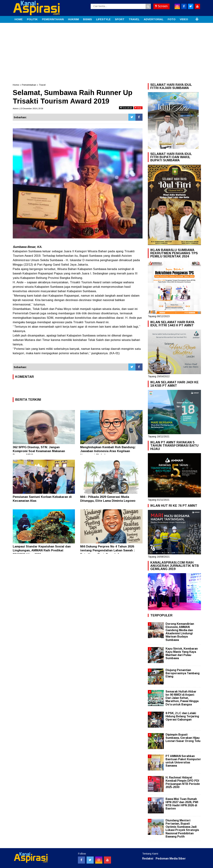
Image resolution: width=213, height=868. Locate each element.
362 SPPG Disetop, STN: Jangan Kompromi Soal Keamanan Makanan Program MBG (39, 451)
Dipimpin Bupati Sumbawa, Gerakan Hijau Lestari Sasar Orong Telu (183, 738)
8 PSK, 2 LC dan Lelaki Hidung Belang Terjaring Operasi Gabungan (182, 716)
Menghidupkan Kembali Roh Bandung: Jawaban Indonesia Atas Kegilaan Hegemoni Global (108, 451)
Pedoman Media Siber (171, 859)
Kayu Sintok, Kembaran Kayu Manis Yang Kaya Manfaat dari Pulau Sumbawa (182, 653)
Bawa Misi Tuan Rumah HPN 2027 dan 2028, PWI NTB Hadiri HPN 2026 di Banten (182, 804)
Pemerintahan (29, 85)
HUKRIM (73, 19)
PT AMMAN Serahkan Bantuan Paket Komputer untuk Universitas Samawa (183, 761)
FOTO (172, 19)
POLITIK (32, 19)
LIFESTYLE (103, 19)
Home (16, 85)
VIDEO (184, 19)
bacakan (126, 108)
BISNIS (87, 19)
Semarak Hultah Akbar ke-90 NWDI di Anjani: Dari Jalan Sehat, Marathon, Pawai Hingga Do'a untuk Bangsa (182, 698)
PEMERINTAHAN (53, 19)
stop (138, 108)
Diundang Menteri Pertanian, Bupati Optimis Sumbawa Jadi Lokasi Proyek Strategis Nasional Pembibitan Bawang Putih (182, 828)
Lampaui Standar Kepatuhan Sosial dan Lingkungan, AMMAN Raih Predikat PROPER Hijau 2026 (42, 550)
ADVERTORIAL (154, 19)
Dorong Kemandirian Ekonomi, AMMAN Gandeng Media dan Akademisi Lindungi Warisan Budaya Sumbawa (180, 632)
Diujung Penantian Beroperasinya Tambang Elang (183, 673)
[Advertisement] (107, 49)
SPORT (120, 19)
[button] (197, 18)
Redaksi (148, 859)
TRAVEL (134, 19)
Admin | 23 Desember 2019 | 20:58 (28, 108)
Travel (42, 85)
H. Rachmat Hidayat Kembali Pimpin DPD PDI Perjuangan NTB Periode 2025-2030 (183, 782)
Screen (161, 6)
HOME (19, 19)
